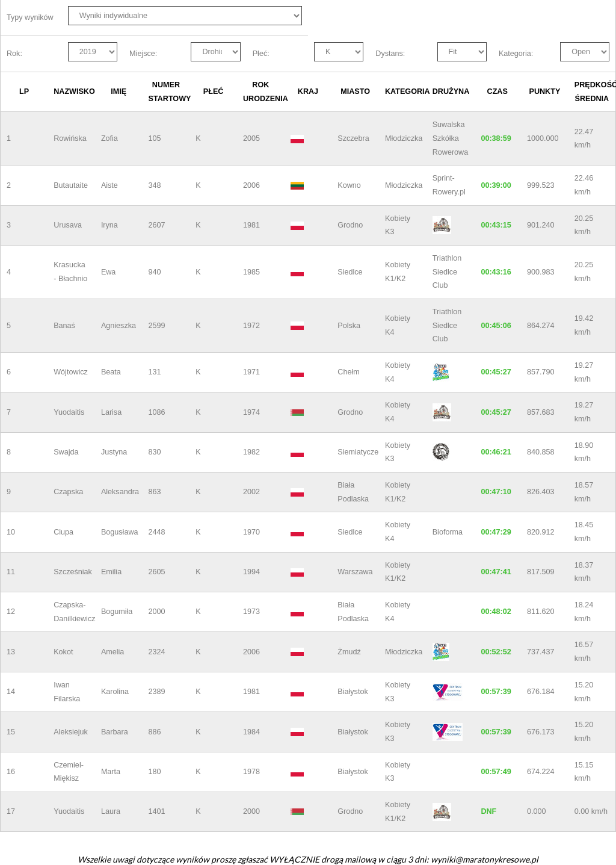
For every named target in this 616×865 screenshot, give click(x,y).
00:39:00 (496, 185)
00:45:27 (496, 372)
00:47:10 (496, 492)
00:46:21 (496, 452)
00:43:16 (496, 272)
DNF (488, 811)
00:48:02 (496, 612)
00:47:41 (496, 572)
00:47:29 (496, 532)
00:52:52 (496, 652)
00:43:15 (496, 225)
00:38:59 (496, 138)
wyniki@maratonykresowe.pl (485, 859)
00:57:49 (496, 772)
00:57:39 (496, 692)
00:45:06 (496, 326)
